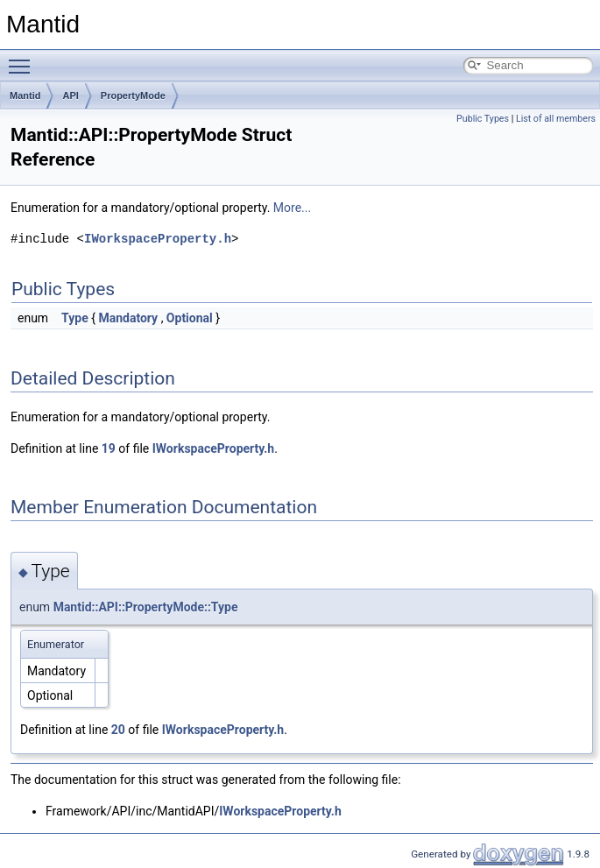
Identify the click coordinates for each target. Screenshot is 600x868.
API (70, 95)
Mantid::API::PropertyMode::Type (146, 607)
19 (109, 448)
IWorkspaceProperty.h (158, 239)
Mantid (25, 95)
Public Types (483, 119)
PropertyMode (133, 95)
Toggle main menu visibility (24, 59)
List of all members (556, 119)
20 (118, 730)
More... (292, 208)
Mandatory (128, 318)
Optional (190, 318)
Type (75, 318)
